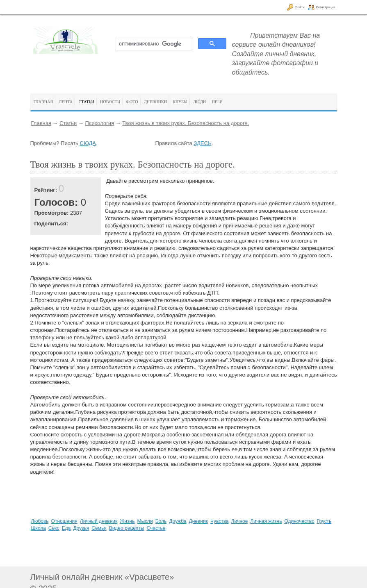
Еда (66, 528)
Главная (41, 123)
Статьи (68, 123)
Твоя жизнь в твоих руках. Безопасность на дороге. (186, 123)
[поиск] (153, 44)
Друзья (81, 528)
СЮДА (88, 143)
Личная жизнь (266, 521)
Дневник (198, 521)
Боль (161, 521)
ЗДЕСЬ (202, 143)
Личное (240, 521)
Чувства (220, 521)
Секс (54, 528)
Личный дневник (99, 521)
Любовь (40, 521)
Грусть (324, 521)
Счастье (156, 528)
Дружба (178, 521)
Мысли (145, 521)
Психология (100, 123)
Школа (39, 528)
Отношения (64, 521)
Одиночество (299, 521)
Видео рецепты (127, 528)
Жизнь (127, 521)
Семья (99, 528)
